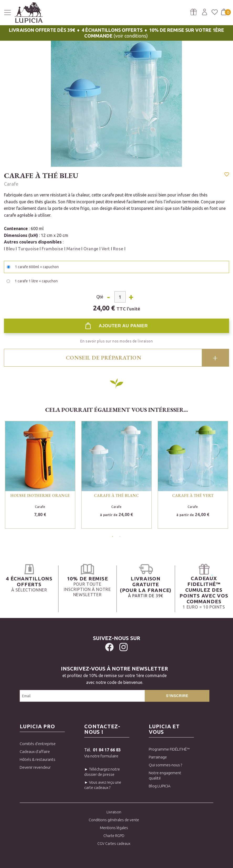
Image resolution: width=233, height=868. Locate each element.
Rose (119, 249)
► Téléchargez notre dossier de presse (102, 772)
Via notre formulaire (101, 756)
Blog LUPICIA (160, 786)
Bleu (10, 249)
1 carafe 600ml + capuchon (37, 267)
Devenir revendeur (35, 767)
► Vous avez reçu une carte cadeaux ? (103, 785)
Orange (91, 249)
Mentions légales (114, 828)
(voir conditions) (116, 33)
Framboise (53, 249)
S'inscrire (177, 696)
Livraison (114, 812)
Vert (106, 249)
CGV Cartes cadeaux (114, 844)
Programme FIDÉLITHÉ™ (169, 749)
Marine (73, 249)
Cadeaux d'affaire (35, 752)
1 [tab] (112, 536)
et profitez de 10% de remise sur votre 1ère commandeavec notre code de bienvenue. (114, 675)
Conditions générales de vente (114, 820)
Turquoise (28, 249)
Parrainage (158, 757)
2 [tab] (119, 536)
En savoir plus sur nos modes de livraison (117, 341)
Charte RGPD (114, 836)
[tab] (116, 358)
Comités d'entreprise (38, 744)
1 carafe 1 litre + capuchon (36, 281)
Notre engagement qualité (165, 775)
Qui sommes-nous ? (165, 765)
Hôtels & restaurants (38, 759)
